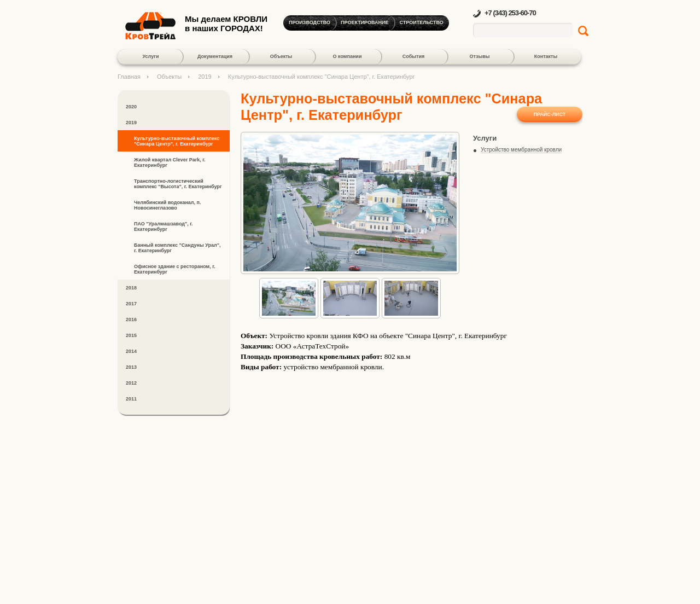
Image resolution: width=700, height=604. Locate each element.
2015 (131, 335)
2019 (205, 77)
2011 (131, 399)
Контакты (546, 56)
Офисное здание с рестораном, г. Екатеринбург (175, 269)
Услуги (151, 56)
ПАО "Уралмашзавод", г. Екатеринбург (164, 226)
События (413, 56)
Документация (215, 56)
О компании (348, 56)
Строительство (422, 22)
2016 (131, 320)
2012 (131, 383)
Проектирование (364, 22)
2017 (131, 304)
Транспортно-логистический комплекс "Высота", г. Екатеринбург (178, 184)
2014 (131, 351)
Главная (129, 77)
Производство (310, 22)
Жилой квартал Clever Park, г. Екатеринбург (170, 162)
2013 (131, 367)
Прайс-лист (550, 114)
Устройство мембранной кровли (521, 150)
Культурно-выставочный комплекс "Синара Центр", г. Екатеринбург (177, 141)
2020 (131, 107)
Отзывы (480, 56)
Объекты (281, 56)
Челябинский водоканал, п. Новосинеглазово (168, 205)
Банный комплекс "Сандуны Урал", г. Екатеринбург (177, 248)
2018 (131, 288)
